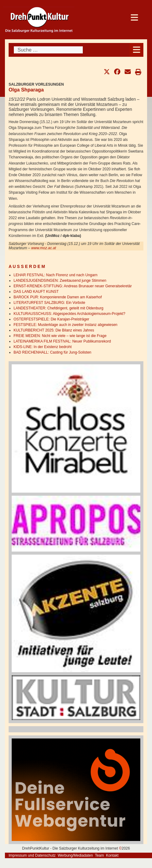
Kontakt (112, 855)
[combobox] (48, 50)
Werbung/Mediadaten (75, 855)
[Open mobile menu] (136, 50)
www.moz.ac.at (44, 248)
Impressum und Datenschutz (32, 855)
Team (99, 855)
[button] (107, 72)
